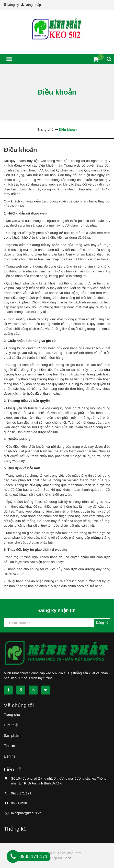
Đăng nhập (33, 5)
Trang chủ (12, 714)
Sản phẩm (12, 736)
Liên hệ (10, 756)
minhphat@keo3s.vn (26, 813)
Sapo (67, 858)
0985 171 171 (21, 793)
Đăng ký (13, 5)
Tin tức (9, 746)
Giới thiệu (12, 725)
